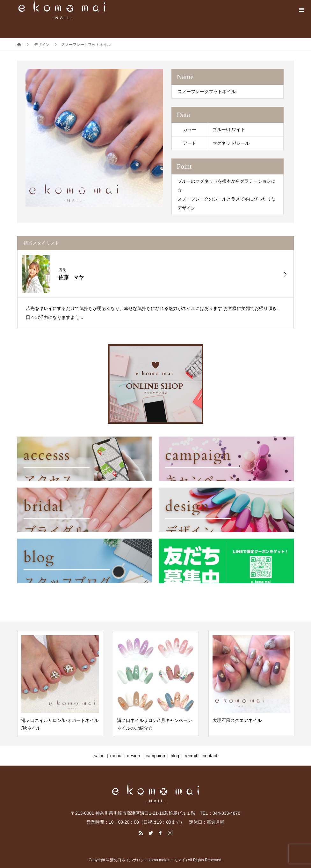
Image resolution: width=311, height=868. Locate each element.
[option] (94, 138)
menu (116, 756)
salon (99, 756)
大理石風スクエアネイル (237, 720)
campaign (155, 756)
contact (210, 756)
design (133, 756)
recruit (191, 756)
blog (175, 756)
